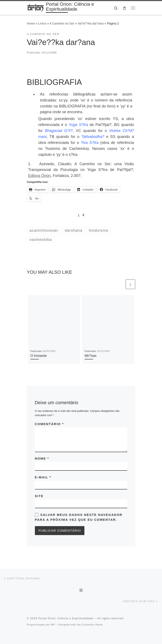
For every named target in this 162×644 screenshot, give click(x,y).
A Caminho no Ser (62, 23)
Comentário (49, 424)
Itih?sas (91, 356)
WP (53, 625)
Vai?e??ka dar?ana (91, 23)
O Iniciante (39, 356)
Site (39, 496)
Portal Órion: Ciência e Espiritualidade (66, 618)
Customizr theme (92, 625)
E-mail (43, 477)
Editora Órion (39, 176)
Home (31, 23)
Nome (42, 458)
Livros (42, 23)
